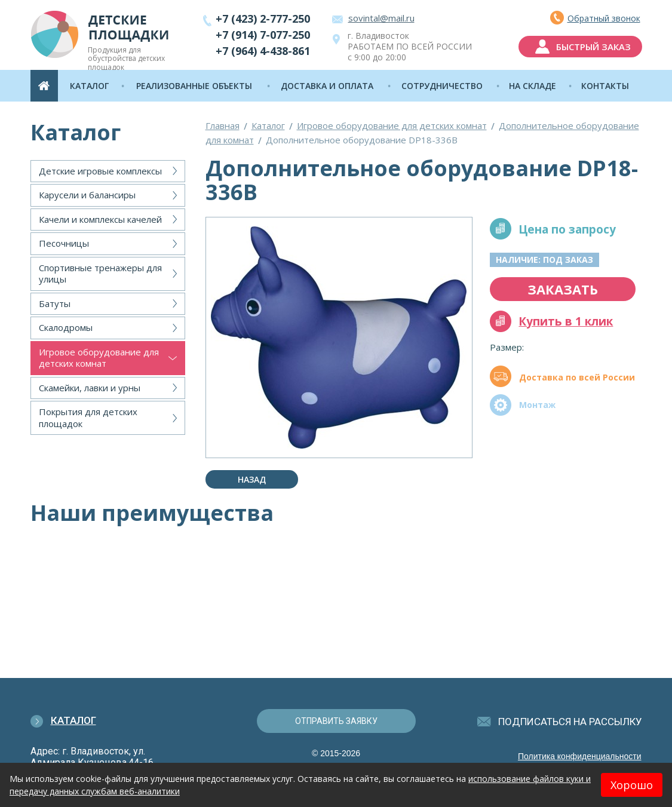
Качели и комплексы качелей (100, 219)
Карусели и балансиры (87, 195)
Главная (223, 125)
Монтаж (537, 405)
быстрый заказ (593, 47)
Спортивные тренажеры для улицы (100, 274)
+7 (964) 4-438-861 (263, 51)
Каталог (268, 125)
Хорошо (632, 785)
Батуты (55, 303)
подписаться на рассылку (570, 722)
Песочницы (64, 243)
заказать (563, 289)
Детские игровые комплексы (100, 171)
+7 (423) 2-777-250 (263, 19)
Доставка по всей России (577, 377)
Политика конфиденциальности (580, 756)
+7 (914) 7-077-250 (263, 35)
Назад (252, 479)
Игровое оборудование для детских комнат (99, 358)
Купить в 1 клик (566, 321)
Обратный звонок (604, 18)
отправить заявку (336, 721)
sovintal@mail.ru (381, 18)
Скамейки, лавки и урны (90, 388)
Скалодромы (66, 327)
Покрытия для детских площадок (88, 418)
